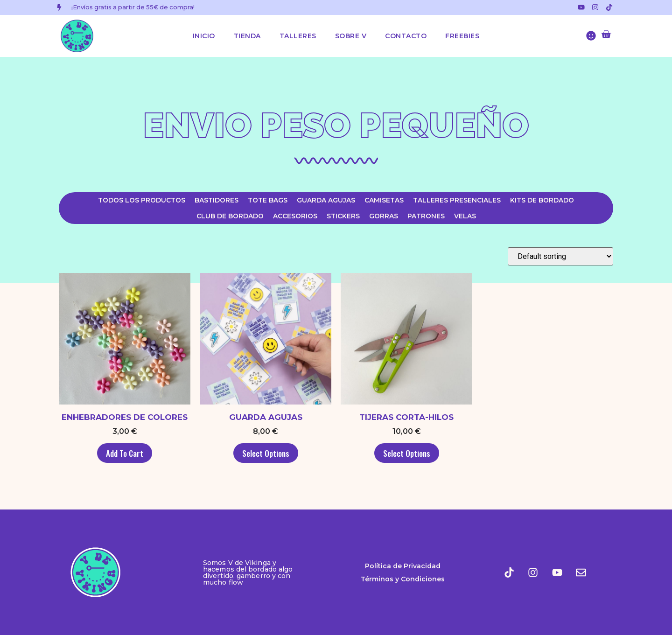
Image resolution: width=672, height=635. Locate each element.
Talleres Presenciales (457, 200)
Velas (465, 216)
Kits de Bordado (542, 200)
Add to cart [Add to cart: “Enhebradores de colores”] (125, 453)
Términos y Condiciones (403, 579)
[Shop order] (560, 256)
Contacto (406, 36)
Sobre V (351, 36)
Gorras (384, 216)
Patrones (426, 216)
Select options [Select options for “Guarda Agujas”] (266, 453)
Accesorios (295, 216)
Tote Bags (268, 200)
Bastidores (217, 200)
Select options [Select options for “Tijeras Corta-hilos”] (407, 453)
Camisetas (384, 200)
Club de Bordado (230, 216)
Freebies (462, 36)
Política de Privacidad (403, 566)
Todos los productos (142, 200)
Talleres (298, 36)
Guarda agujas (326, 200)
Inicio (204, 36)
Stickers (343, 216)
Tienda (247, 36)
